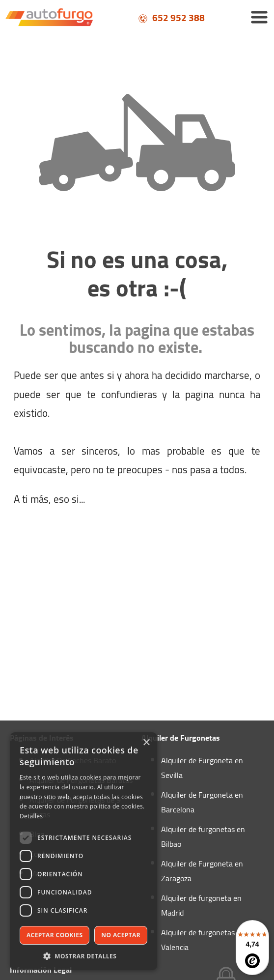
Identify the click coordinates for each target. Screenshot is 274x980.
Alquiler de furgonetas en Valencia (203, 940)
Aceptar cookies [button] (55, 935)
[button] (83, 956)
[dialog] (83, 851)
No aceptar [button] (121, 935)
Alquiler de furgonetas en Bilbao (203, 836)
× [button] (146, 743)
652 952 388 (171, 18)
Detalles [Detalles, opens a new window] (31, 816)
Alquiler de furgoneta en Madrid (201, 905)
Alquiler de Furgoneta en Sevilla (202, 768)
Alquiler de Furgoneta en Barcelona (202, 802)
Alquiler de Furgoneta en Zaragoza (202, 871)
